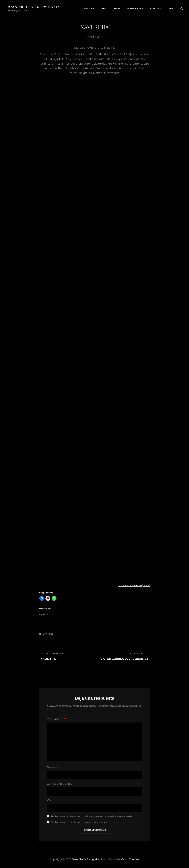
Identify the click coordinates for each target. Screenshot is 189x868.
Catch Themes (130, 859)
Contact (156, 8)
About (172, 8)
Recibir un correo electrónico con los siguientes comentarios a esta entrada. (92, 816)
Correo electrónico (59, 784)
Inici (104, 8)
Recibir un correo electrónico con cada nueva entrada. (80, 822)
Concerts (48, 634)
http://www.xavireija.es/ (134, 585)
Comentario (56, 719)
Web (50, 800)
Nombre (53, 767)
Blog (117, 8)
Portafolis (135, 8)
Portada (89, 8)
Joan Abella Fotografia (34, 7)
